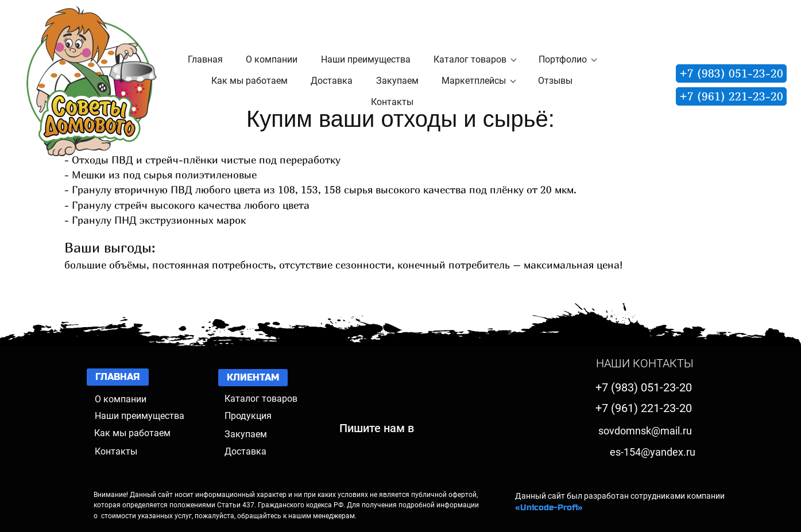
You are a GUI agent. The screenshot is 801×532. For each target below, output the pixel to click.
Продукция (248, 416)
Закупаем (246, 434)
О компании (121, 399)
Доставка (245, 451)
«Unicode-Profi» (549, 507)
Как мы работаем (132, 433)
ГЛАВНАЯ (118, 377)
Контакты (116, 451)
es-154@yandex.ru (653, 452)
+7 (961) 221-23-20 (731, 96)
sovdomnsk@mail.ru (645, 431)
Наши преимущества (140, 416)
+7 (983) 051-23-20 (731, 73)
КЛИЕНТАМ (253, 377)
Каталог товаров (261, 399)
